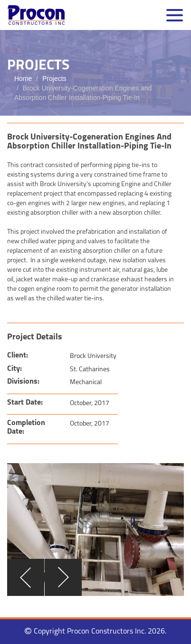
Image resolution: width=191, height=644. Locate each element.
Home (23, 79)
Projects (54, 79)
